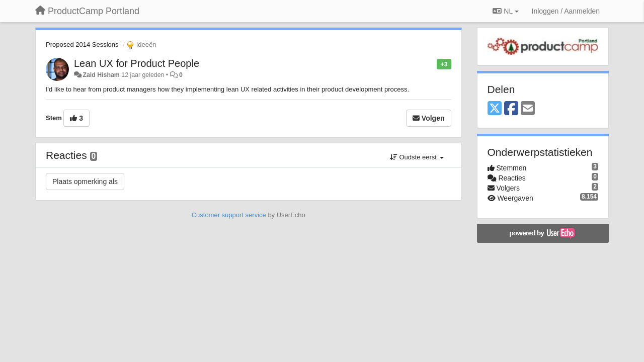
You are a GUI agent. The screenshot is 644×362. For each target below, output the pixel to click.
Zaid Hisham (101, 75)
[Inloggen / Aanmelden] (566, 11)
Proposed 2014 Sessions (82, 44)
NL (505, 11)
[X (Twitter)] (495, 109)
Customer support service (229, 215)
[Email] (528, 109)
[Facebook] (511, 109)
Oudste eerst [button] (417, 157)
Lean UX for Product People (137, 63)
